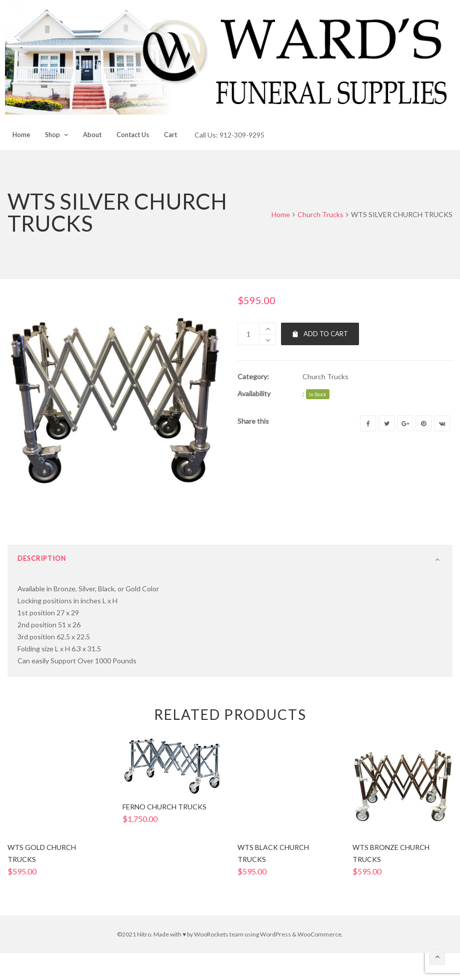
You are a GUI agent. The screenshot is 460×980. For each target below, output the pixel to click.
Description (42, 591)
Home (281, 214)
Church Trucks (320, 214)
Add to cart (320, 334)
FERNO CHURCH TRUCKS (164, 840)
